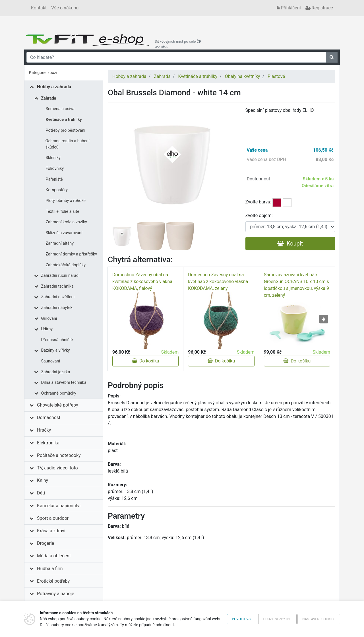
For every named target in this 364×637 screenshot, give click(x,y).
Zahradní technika (57, 286)
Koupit (290, 244)
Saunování (51, 361)
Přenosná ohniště (57, 340)
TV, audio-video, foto (57, 468)
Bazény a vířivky (56, 350)
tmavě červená (277, 203)
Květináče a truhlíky (64, 120)
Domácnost (49, 418)
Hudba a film (50, 569)
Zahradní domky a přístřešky (72, 254)
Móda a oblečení (54, 556)
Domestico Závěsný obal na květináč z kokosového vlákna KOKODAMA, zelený (218, 282)
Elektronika (48, 443)
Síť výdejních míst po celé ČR (178, 44)
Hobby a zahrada (54, 87)
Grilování (49, 318)
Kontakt (39, 8)
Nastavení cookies (319, 619)
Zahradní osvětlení (58, 297)
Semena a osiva (60, 109)
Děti (41, 493)
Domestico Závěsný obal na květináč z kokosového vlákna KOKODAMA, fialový (142, 282)
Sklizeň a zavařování (64, 233)
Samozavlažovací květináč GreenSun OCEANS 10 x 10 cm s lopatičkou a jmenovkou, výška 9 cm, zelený (296, 285)
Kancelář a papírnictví (59, 506)
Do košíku (146, 361)
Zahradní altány (60, 243)
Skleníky (53, 158)
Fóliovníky (55, 169)
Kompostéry (57, 190)
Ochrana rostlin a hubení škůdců (68, 144)
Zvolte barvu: (258, 202)
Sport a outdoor (53, 518)
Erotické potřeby (53, 581)
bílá (287, 203)
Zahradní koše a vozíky (66, 222)
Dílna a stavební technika (64, 383)
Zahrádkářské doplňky (66, 265)
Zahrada (49, 98)
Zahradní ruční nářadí (60, 276)
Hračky (44, 430)
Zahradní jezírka (56, 372)
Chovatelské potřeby (57, 405)
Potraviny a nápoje (56, 594)
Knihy (43, 480)
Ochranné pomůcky (59, 393)
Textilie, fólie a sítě (63, 212)
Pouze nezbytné (277, 619)
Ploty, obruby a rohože (66, 201)
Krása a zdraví (51, 531)
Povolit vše (242, 619)
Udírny (47, 329)
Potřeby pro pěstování (66, 130)
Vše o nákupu (65, 8)
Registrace (319, 8)
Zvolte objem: (259, 216)
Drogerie (45, 543)
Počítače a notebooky (59, 455)
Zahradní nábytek (57, 308)
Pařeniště (54, 179)
